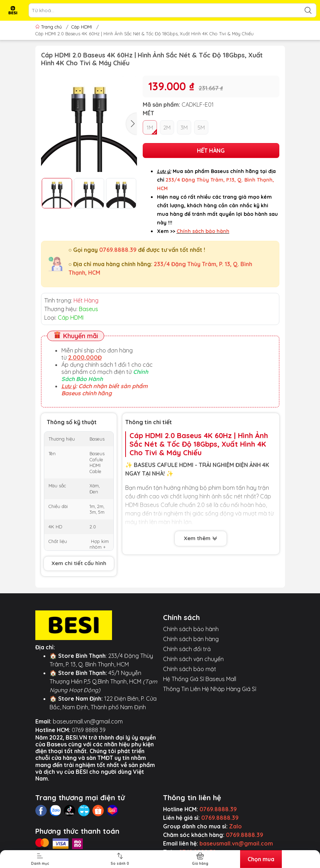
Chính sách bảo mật (190, 669)
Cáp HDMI (82, 27)
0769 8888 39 (89, 730)
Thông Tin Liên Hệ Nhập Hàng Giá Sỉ (210, 689)
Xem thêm (201, 538)
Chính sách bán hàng (191, 639)
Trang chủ (49, 27)
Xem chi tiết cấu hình (79, 563)
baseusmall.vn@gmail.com (88, 721)
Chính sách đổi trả (187, 649)
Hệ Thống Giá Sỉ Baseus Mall (200, 679)
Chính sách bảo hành (191, 629)
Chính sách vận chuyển (193, 659)
